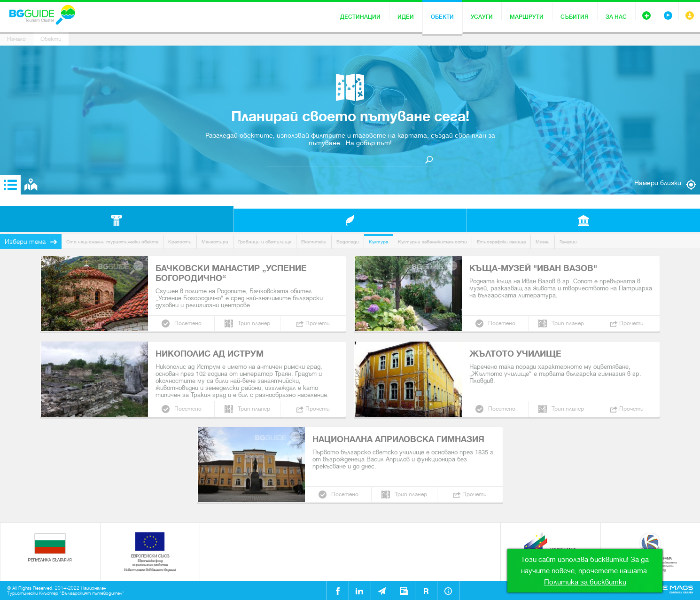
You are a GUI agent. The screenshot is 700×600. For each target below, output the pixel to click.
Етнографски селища (501, 242)
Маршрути (527, 17)
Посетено (188, 323)
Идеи (406, 17)
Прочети (318, 323)
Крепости (180, 242)
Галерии (568, 242)
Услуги (482, 17)
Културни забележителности (432, 242)
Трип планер (254, 323)
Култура (378, 242)
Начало (16, 39)
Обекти (442, 17)
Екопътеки (314, 242)
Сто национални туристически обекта (112, 242)
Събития (575, 17)
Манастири (215, 242)
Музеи (543, 242)
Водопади (348, 242)
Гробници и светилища (265, 242)
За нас (616, 17)
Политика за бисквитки (585, 582)
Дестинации (360, 17)
